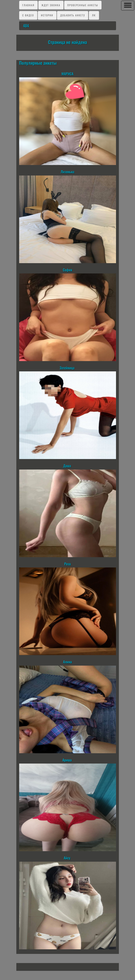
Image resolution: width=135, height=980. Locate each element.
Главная (28, 5)
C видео (28, 15)
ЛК (94, 15)
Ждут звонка (51, 5)
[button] (128, 5)
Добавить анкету (73, 15)
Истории (47, 15)
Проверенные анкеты (83, 5)
